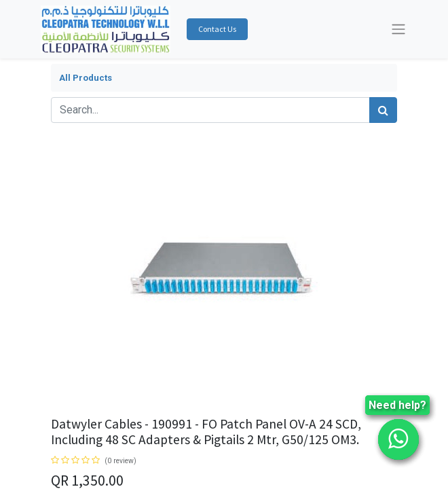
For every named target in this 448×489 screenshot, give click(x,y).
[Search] (383, 110)
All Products (86, 78)
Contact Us (217, 29)
